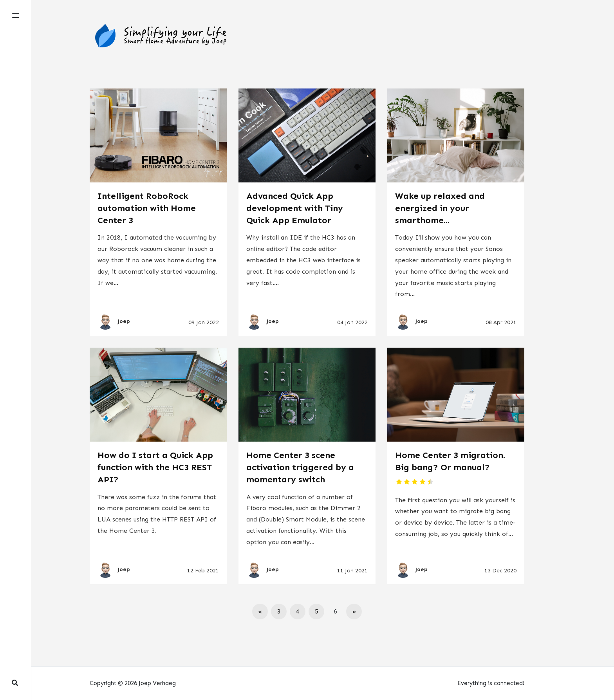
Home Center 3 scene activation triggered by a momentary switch (300, 467)
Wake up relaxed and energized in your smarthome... (440, 208)
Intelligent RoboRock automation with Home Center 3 (147, 208)
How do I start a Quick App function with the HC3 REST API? (155, 467)
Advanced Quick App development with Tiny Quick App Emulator (295, 208)
